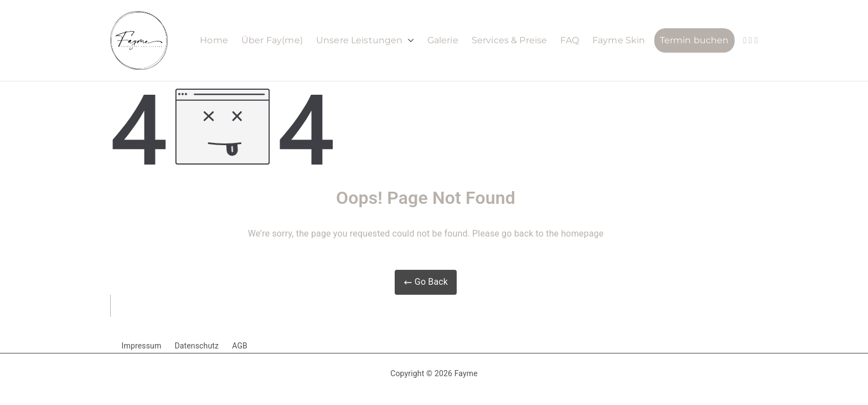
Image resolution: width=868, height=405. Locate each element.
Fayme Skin (619, 40)
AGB (240, 346)
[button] (409, 41)
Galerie (443, 40)
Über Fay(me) (272, 40)
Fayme (466, 373)
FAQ (569, 40)
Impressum (142, 346)
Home (214, 40)
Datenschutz (197, 346)
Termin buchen (694, 40)
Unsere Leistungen (365, 41)
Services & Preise (510, 40)
